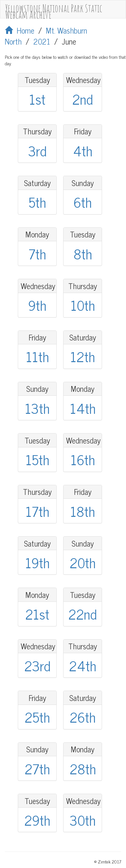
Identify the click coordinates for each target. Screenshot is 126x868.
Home (20, 30)
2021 (42, 41)
